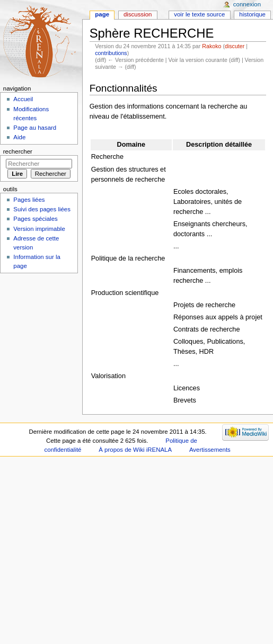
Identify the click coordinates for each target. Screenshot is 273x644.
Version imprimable (39, 229)
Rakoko (212, 46)
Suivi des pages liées (42, 209)
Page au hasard (35, 128)
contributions (111, 53)
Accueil (23, 99)
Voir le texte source (199, 14)
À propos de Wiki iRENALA (135, 450)
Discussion (138, 14)
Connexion (247, 4)
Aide (19, 137)
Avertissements (210, 450)
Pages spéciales (35, 219)
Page (102, 14)
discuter (235, 46)
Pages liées (29, 200)
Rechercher (18, 151)
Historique (252, 14)
